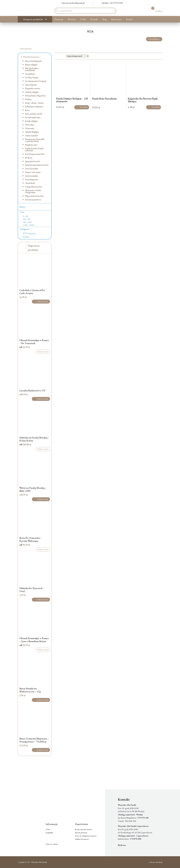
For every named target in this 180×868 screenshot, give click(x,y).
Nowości (72, 19)
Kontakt (94, 19)
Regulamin (49, 833)
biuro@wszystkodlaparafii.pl (72, 3)
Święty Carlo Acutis (33, 172)
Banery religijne (31, 65)
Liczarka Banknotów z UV (32, 390)
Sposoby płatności (81, 833)
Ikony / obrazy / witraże (34, 103)
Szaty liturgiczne (31, 179)
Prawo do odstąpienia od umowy (86, 836)
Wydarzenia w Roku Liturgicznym (33, 191)
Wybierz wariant (43, 352)
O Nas (83, 19)
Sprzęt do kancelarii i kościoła (37, 165)
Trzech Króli (30, 183)
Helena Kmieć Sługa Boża (35, 96)
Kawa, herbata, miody (34, 114)
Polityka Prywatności (82, 839)
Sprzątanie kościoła (33, 161)
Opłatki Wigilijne (32, 132)
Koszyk (129, 19)
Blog (105, 19)
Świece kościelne (32, 169)
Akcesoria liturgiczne (33, 61)
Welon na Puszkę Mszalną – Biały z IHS (33, 489)
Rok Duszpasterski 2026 (35, 154)
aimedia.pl (159, 862)
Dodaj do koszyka (41, 302)
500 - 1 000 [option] (27, 222)
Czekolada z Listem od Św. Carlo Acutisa (32, 292)
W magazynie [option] (31, 233)
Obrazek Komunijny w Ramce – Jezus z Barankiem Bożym (34, 640)
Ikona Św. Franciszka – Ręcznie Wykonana (30, 539)
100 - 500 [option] (26, 219)
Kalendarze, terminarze (34, 107)
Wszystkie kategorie (30, 57)
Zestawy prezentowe (33, 200)
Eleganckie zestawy (33, 88)
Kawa (27, 110)
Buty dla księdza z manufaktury (32, 69)
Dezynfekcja (30, 74)
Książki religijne (31, 121)
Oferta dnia (29, 125)
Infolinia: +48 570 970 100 (111, 3)
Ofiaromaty (30, 128)
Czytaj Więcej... (154, 39)
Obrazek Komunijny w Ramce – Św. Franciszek (34, 342)
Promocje (59, 19)
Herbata (28, 99)
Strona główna (26, 49)
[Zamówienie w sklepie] (77, 56)
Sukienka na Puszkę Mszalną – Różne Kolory (34, 439)
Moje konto (116, 19)
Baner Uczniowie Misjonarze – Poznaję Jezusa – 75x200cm (34, 740)
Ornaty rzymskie (31, 136)
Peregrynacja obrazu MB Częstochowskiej (35, 140)
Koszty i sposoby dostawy (83, 829)
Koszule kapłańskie (33, 117)
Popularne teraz (31, 145)
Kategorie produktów (33, 19)
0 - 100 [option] (25, 216)
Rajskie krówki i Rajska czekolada (34, 149)
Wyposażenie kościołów (34, 196)
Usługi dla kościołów (34, 187)
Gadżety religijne (32, 92)
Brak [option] (27, 237)
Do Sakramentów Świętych (36, 81)
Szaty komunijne (31, 176)
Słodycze (29, 158)
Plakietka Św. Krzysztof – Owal (32, 590)
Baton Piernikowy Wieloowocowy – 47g (30, 690)
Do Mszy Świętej (32, 78)
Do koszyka (82, 107)
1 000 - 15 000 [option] (28, 225)
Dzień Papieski (31, 85)
